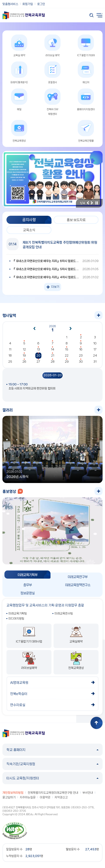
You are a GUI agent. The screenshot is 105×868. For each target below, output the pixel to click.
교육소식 (29, 230)
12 (24, 349)
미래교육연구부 (77, 577)
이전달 (34, 329)
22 (67, 356)
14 (52, 349)
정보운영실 (27, 593)
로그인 (41, 4)
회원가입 (28, 4)
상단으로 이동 (97, 723)
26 (24, 362)
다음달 (71, 329)
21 (53, 356)
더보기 (55, 287)
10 (95, 343)
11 (10, 349)
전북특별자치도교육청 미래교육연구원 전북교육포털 (24, 15)
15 (67, 349)
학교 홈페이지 (52, 750)
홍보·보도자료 (76, 220)
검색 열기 (91, 15)
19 (24, 356)
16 (81, 349)
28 (53, 362)
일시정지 (97, 203)
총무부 (27, 585)
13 (38, 349)
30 (81, 362)
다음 (92, 203)
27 (38, 362)
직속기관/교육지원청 (52, 764)
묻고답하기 (9, 797)
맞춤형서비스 (10, 4)
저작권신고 (61, 797)
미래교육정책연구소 (78, 585)
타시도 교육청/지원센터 (52, 778)
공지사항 (29, 220)
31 (95, 362)
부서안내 (88, 793)
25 (10, 362)
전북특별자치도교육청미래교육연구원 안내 (53, 793)
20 (38, 356)
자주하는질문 (28, 797)
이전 (88, 203)
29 (67, 362)
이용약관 (45, 797)
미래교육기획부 (27, 575)
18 (10, 356)
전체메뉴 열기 (100, 15)
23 (81, 356)
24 (95, 356)
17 (95, 349)
